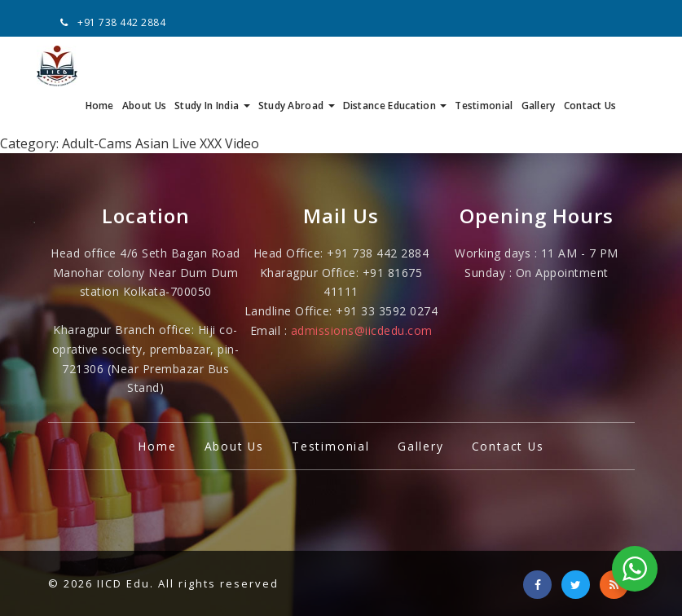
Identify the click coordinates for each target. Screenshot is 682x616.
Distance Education (395, 65)
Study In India (212, 65)
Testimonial (484, 65)
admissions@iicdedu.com (362, 291)
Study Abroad (297, 65)
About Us (144, 65)
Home (100, 65)
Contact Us (590, 65)
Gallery (539, 65)
